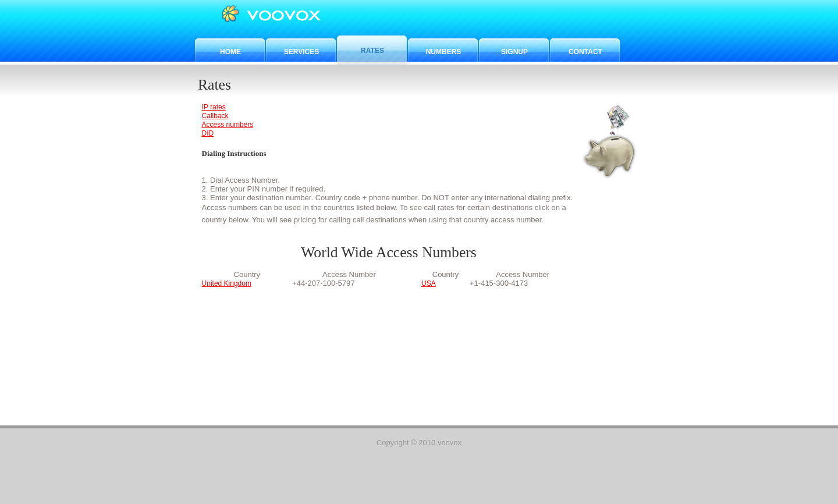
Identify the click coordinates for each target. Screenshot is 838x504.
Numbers (444, 52)
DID (208, 133)
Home (230, 52)
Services (301, 52)
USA (429, 283)
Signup (514, 52)
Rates (372, 51)
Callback (215, 116)
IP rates (214, 107)
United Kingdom (227, 283)
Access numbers (228, 125)
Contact (585, 52)
